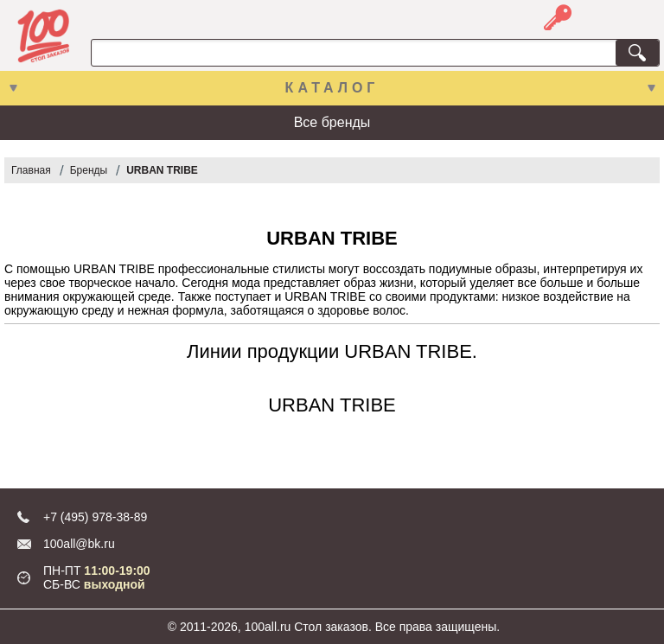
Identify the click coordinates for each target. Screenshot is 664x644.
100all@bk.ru (79, 544)
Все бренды (332, 122)
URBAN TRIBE (162, 170)
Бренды (89, 170)
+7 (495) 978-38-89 (95, 517)
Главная (31, 170)
